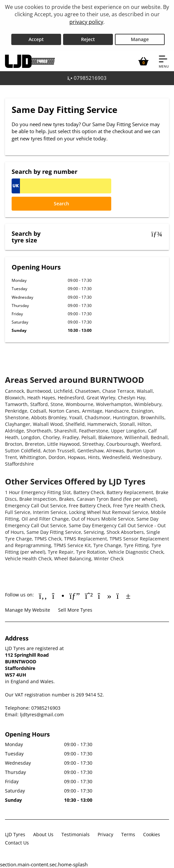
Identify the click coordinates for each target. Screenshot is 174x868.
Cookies (152, 834)
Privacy (105, 834)
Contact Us (17, 843)
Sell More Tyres (75, 610)
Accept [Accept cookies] (36, 39)
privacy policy (86, 22)
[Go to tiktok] (104, 595)
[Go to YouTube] (124, 595)
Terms (128, 834)
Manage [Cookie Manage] (140, 39)
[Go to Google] (75, 595)
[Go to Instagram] (58, 595)
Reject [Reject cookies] (88, 39)
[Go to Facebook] (43, 595)
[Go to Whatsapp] (89, 595)
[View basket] (143, 61)
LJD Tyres (15, 834)
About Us (43, 834)
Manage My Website (28, 610)
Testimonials (76, 834)
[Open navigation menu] (164, 61)
